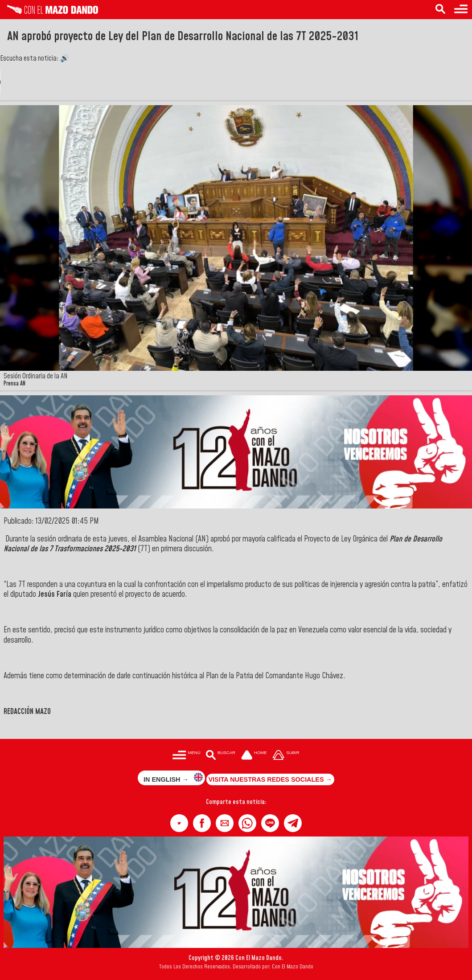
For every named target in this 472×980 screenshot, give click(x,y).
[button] (179, 823)
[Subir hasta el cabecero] (286, 756)
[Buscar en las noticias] (440, 10)
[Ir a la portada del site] (254, 756)
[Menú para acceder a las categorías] (461, 10)
